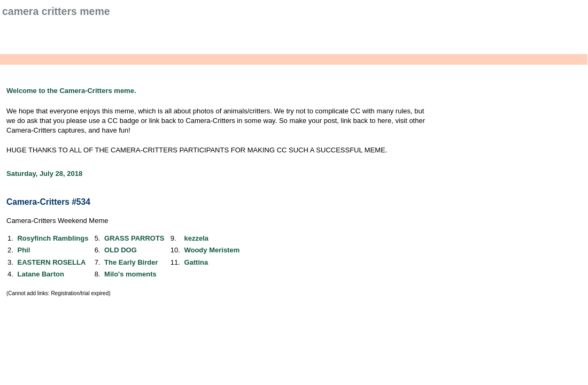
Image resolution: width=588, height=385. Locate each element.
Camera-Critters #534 (48, 202)
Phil (24, 250)
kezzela (196, 238)
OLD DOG (121, 250)
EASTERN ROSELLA (51, 262)
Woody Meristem (212, 250)
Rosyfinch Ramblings (53, 238)
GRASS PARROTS (134, 238)
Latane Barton (40, 274)
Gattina (196, 262)
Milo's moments (130, 274)
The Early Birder (131, 262)
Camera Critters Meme (56, 11)
